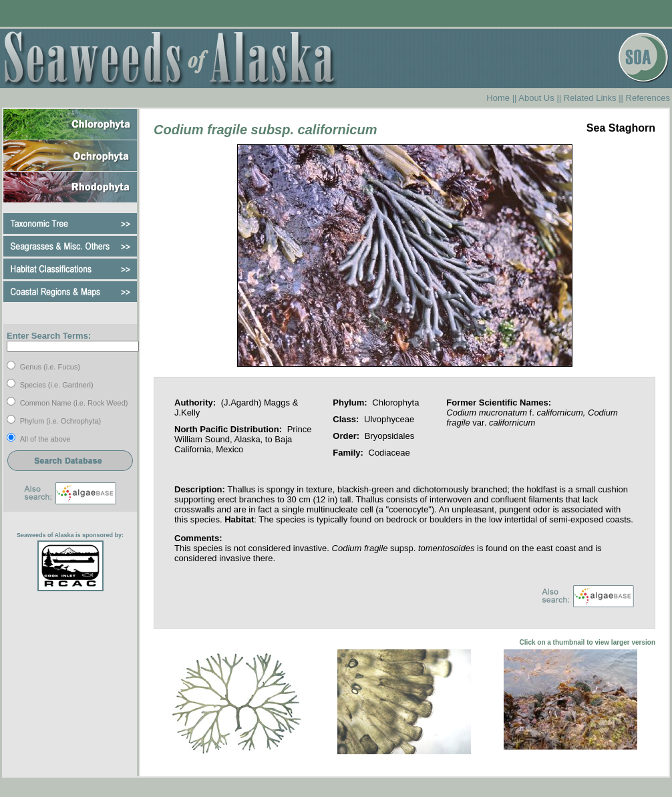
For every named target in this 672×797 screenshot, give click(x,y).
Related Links (590, 98)
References (648, 98)
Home (498, 98)
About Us (536, 98)
